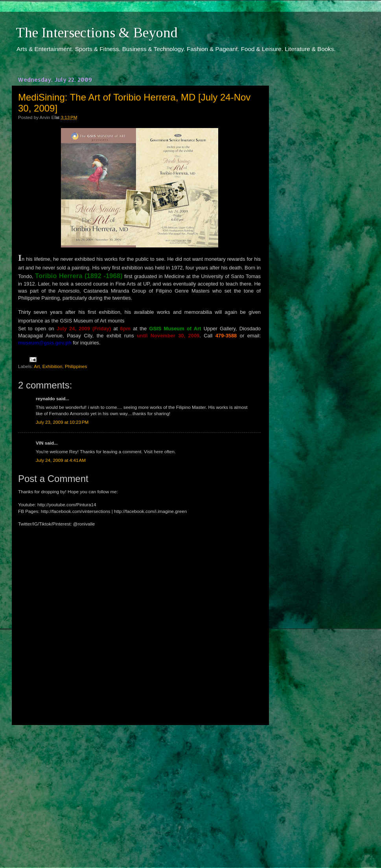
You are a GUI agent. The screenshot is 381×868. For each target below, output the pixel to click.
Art (37, 366)
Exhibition (52, 366)
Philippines (76, 366)
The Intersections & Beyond (97, 33)
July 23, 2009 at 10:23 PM (62, 422)
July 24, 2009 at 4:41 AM (61, 460)
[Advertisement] (140, 789)
